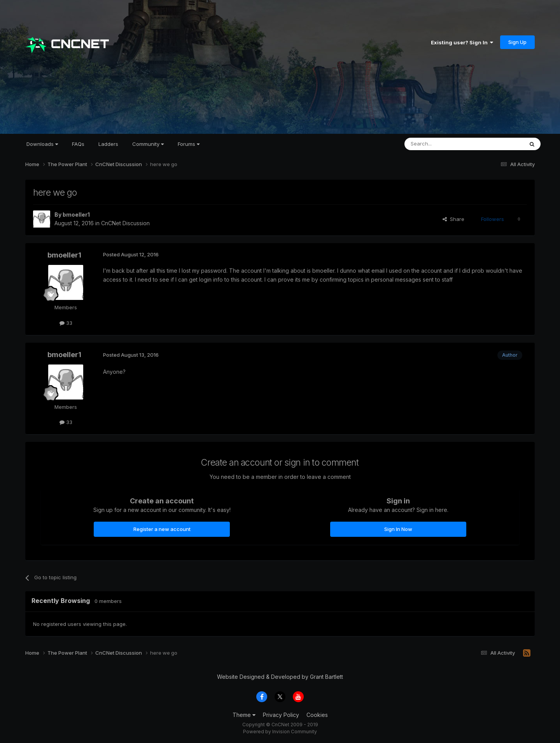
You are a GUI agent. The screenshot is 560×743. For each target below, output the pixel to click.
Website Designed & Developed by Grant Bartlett (280, 677)
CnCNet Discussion (125, 223)
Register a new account (162, 529)
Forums (189, 144)
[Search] (444, 144)
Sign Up (517, 42)
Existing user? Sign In (462, 42)
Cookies (317, 715)
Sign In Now (398, 529)
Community (148, 144)
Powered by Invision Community (280, 732)
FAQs (78, 144)
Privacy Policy (281, 715)
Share (453, 219)
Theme (244, 715)
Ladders (108, 144)
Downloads (42, 144)
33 (66, 323)
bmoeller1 (76, 215)
